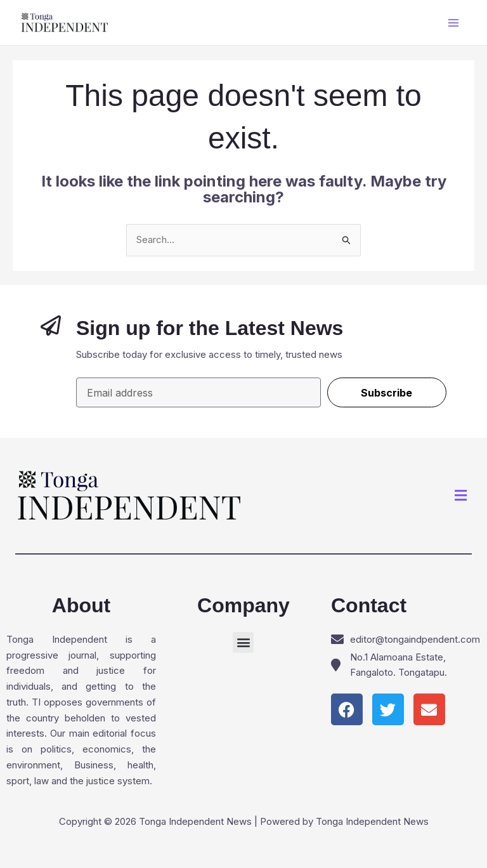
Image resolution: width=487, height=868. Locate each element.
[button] (461, 496)
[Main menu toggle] (454, 23)
